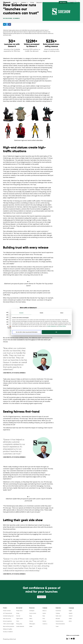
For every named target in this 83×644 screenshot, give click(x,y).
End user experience (7, 621)
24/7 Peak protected (7, 613)
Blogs (31, 616)
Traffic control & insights (8, 624)
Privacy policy (19, 624)
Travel (57, 626)
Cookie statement (20, 626)
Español (71, 613)
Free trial (18, 616)
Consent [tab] (21, 313)
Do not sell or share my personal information (27, 332)
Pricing (32, 2)
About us (44, 611)
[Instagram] (74, 639)
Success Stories (8, 18)
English (70, 611)
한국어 (70, 621)
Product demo (19, 611)
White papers (32, 624)
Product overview (7, 611)
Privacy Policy (62, 326)
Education (58, 619)
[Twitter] (70, 639)
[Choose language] (78, 2)
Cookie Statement (52, 326)
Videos (31, 619)
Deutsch (71, 616)
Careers (44, 613)
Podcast (31, 621)
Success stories (33, 613)
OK (56, 332)
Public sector (58, 616)
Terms (18, 621)
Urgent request (19, 619)
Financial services (59, 621)
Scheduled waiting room (8, 616)
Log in (72, 2)
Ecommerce (16, 18)
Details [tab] (41, 313)
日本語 (70, 619)
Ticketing (58, 613)
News (44, 616)
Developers (32, 611)
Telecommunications (60, 624)
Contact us (45, 624)
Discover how (41, 597)
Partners (44, 621)
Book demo (63, 2)
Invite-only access (7, 619)
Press (44, 619)
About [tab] (62, 313)
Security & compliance (8, 632)
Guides (31, 626)
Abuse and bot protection (9, 626)
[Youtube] (72, 639)
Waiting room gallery (8, 629)
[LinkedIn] (67, 639)
